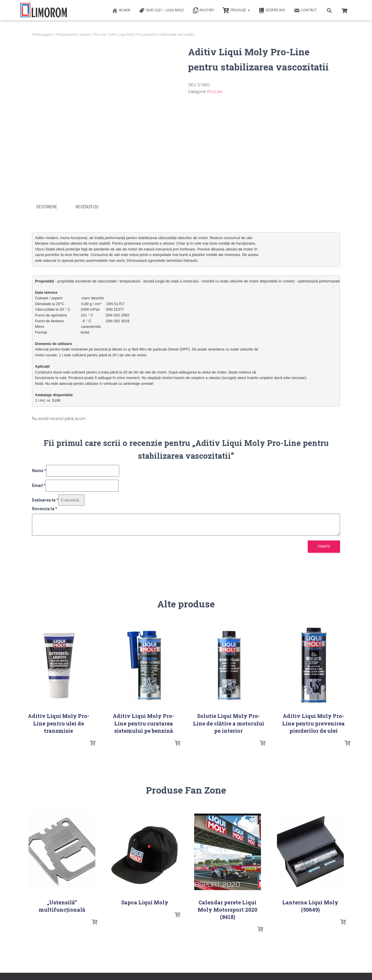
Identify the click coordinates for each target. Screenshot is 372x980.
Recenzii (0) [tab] (87, 207)
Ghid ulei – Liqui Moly (161, 10)
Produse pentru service (73, 35)
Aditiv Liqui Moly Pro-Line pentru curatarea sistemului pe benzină (143, 723)
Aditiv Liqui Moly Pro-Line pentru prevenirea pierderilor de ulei (313, 723)
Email (39, 485)
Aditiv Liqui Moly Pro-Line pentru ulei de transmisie (59, 723)
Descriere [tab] (47, 207)
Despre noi (272, 10)
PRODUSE (236, 10)
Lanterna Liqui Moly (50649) (310, 905)
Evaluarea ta (45, 499)
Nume (39, 470)
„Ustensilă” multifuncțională (62, 905)
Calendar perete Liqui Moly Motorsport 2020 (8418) (227, 909)
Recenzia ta (45, 508)
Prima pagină (42, 35)
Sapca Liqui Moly (145, 901)
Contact (305, 10)
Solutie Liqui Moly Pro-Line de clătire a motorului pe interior (229, 723)
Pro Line (99, 35)
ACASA (121, 10)
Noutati (203, 10)
